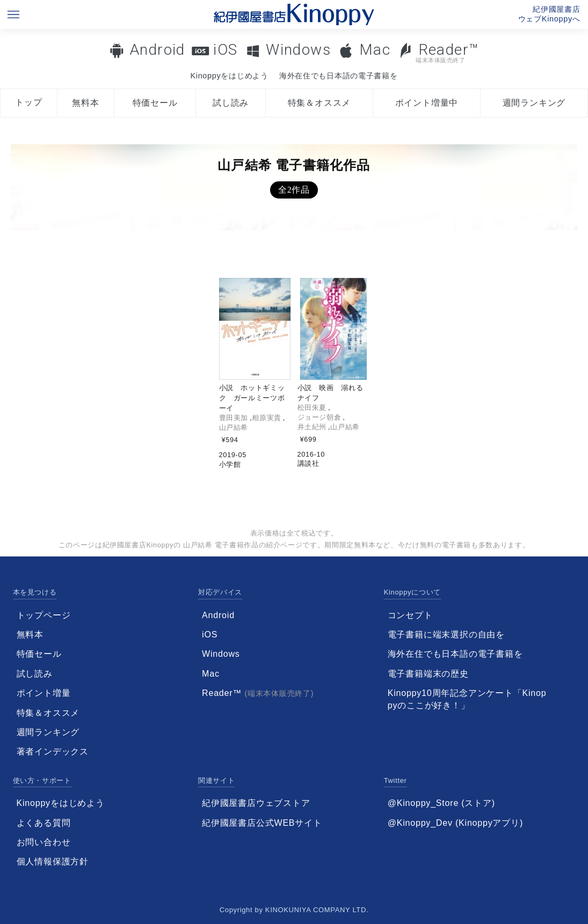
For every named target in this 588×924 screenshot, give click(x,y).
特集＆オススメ (320, 103)
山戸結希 (234, 427)
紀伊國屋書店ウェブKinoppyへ (549, 14)
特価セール (155, 103)
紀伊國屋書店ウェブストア (256, 803)
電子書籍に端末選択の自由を (446, 635)
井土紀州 (312, 427)
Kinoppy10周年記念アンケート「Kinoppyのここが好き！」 (467, 699)
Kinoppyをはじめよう (229, 76)
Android (157, 50)
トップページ (44, 615)
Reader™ (438, 52)
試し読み (231, 103)
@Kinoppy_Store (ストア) (441, 803)
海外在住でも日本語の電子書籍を (339, 76)
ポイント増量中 (427, 103)
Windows (298, 50)
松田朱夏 (312, 408)
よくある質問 (44, 823)
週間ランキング (534, 103)
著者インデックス (53, 751)
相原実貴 (267, 418)
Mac (375, 50)
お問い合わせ (44, 842)
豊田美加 (234, 418)
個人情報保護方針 (53, 861)
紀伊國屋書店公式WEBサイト (262, 823)
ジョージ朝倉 (320, 417)
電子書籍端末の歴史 (428, 674)
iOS (225, 50)
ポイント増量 (44, 693)
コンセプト (410, 615)
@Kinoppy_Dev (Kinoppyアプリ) (455, 823)
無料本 (85, 103)
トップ (28, 102)
